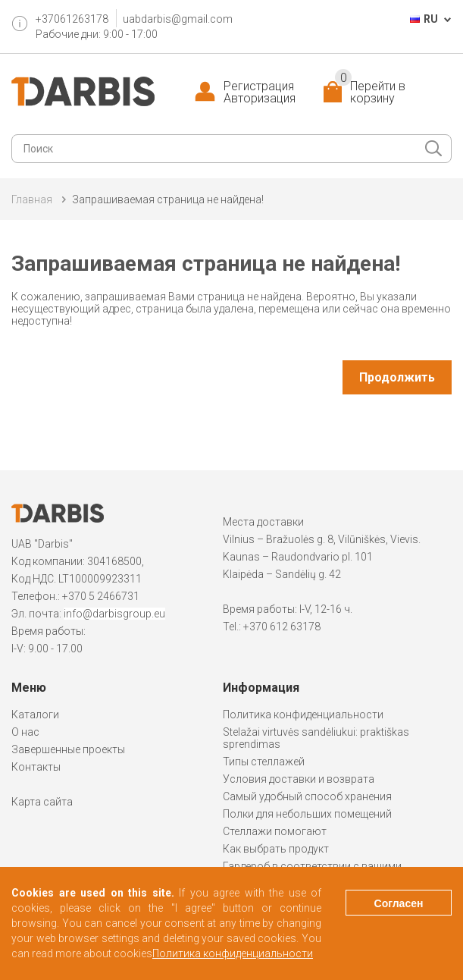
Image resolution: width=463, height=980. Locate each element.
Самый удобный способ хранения (307, 796)
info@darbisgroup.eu (114, 614)
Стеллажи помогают (275, 831)
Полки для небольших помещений (307, 814)
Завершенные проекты (68, 749)
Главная (32, 199)
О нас (25, 732)
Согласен (399, 903)
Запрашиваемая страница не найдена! (168, 199)
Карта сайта (42, 802)
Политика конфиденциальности (303, 715)
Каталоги (35, 715)
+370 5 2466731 (101, 596)
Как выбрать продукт (276, 849)
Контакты (36, 767)
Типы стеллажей (264, 762)
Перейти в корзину (370, 93)
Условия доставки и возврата (299, 779)
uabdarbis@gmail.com (178, 19)
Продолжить (397, 377)
